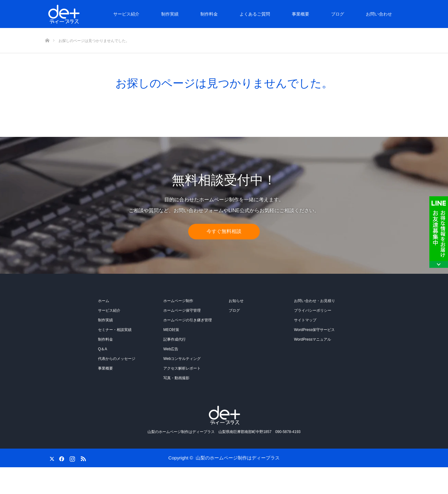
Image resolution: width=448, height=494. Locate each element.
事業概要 (301, 14)
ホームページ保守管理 (182, 310)
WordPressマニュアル (313, 339)
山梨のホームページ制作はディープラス (238, 458)
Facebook (61, 458)
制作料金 (209, 14)
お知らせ (236, 301)
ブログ (338, 14)
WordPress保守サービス (314, 330)
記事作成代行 (175, 339)
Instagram (72, 458)
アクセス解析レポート (182, 368)
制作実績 (170, 14)
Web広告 (171, 349)
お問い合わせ (379, 14)
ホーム (104, 301)
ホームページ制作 (178, 301)
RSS (82, 458)
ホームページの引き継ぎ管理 (188, 320)
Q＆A (103, 349)
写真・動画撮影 (176, 378)
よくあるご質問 (255, 14)
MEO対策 (171, 330)
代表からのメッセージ (117, 359)
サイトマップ (305, 320)
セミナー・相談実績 (115, 330)
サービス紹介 (126, 14)
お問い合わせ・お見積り (315, 301)
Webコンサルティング (182, 359)
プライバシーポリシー (313, 310)
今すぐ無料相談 (224, 232)
